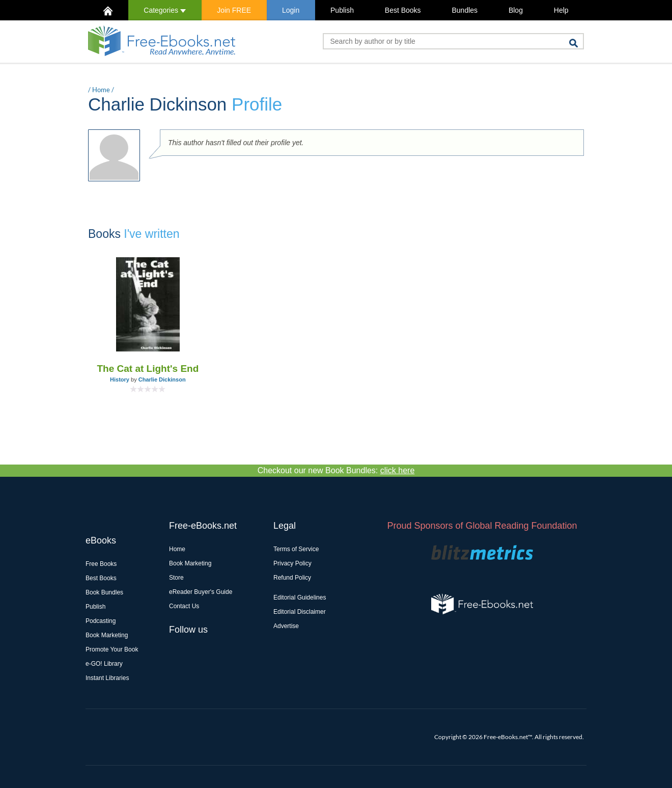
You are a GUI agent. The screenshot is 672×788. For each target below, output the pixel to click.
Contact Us (184, 606)
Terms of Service (296, 549)
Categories (165, 10)
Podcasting (101, 621)
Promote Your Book (112, 649)
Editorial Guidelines (300, 597)
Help (561, 10)
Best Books (403, 10)
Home (101, 90)
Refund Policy (292, 578)
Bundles (465, 10)
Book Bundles (104, 592)
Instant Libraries (107, 678)
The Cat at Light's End (148, 369)
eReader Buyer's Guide (201, 592)
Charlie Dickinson (162, 379)
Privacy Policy (292, 563)
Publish (342, 10)
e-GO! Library (104, 664)
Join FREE (234, 10)
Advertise (286, 626)
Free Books (101, 564)
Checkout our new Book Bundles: (336, 470)
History (120, 379)
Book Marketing (107, 635)
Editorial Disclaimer (300, 612)
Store (176, 578)
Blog (516, 10)
